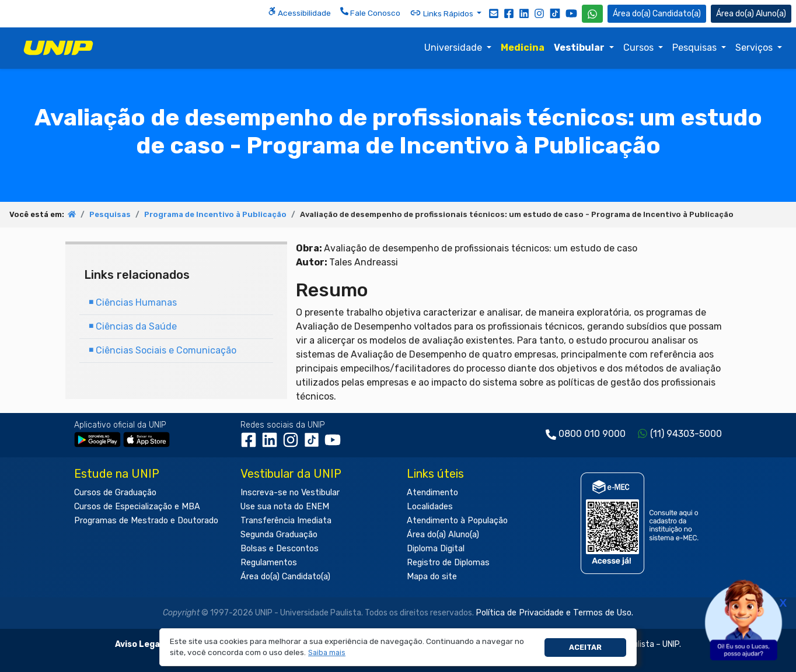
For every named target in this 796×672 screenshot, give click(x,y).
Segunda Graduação (279, 535)
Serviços (755, 48)
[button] (327, 653)
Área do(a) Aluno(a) (443, 535)
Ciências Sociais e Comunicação (163, 350)
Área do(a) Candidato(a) (285, 577)
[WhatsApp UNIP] (592, 14)
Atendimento (432, 493)
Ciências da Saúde (133, 326)
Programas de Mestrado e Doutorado (146, 521)
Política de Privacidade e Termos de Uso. (554, 613)
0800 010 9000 (592, 434)
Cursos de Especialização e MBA (137, 507)
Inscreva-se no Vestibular (290, 493)
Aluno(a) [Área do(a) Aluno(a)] (751, 14)
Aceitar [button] (585, 647)
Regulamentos (269, 563)
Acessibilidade (299, 12)
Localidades (430, 507)
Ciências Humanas (133, 302)
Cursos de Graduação (115, 493)
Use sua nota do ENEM (285, 507)
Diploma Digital (436, 549)
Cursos (640, 48)
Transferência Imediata (286, 521)
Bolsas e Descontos (280, 549)
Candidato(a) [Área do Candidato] (657, 14)
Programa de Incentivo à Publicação (215, 214)
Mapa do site (432, 577)
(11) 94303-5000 (686, 434)
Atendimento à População (457, 521)
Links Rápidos (442, 13)
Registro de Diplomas (448, 563)
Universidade (454, 48)
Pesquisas (696, 48)
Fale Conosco (370, 12)
